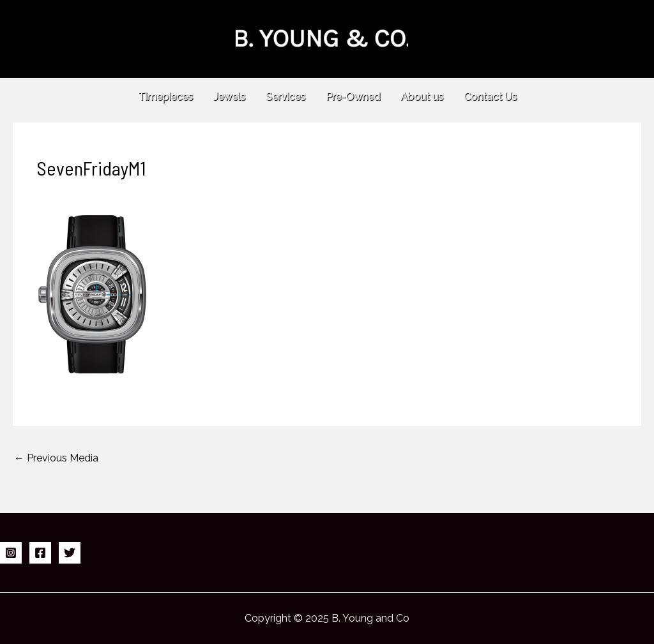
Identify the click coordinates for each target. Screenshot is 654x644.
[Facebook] (40, 553)
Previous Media (56, 458)
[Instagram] (11, 553)
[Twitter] (70, 553)
